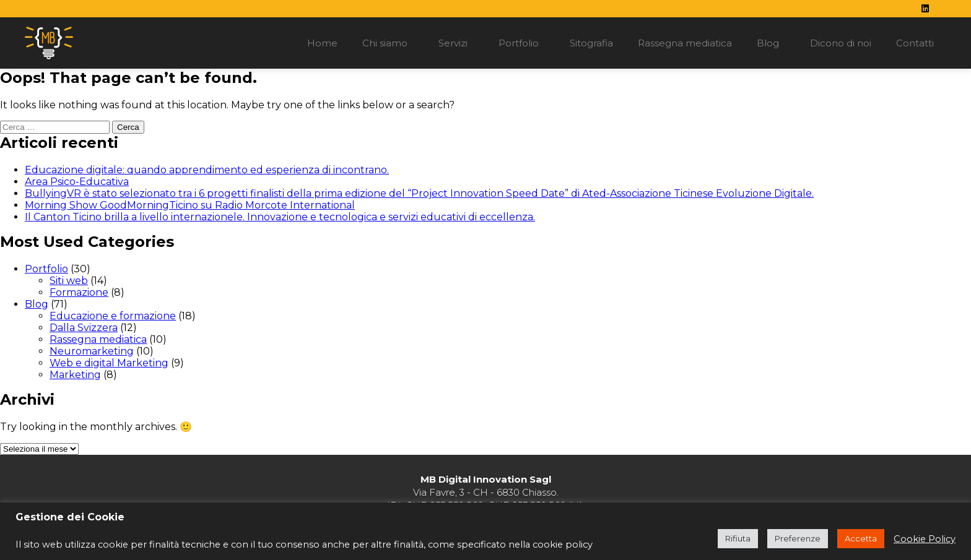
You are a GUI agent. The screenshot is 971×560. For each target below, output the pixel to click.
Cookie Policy (925, 539)
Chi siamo (388, 43)
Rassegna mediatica (685, 43)
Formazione (79, 292)
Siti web (69, 281)
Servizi (456, 43)
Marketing (75, 375)
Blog (771, 43)
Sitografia (591, 43)
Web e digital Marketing (109, 363)
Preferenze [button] (798, 538)
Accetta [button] (861, 538)
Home (322, 43)
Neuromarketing (92, 351)
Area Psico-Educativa (77, 182)
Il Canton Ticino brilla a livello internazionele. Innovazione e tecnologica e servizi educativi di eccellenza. (280, 217)
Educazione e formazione (113, 316)
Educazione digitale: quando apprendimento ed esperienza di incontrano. (207, 170)
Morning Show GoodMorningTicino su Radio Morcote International (190, 205)
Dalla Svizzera (84, 328)
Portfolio (522, 43)
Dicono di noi (841, 43)
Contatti (915, 43)
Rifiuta (738, 538)
